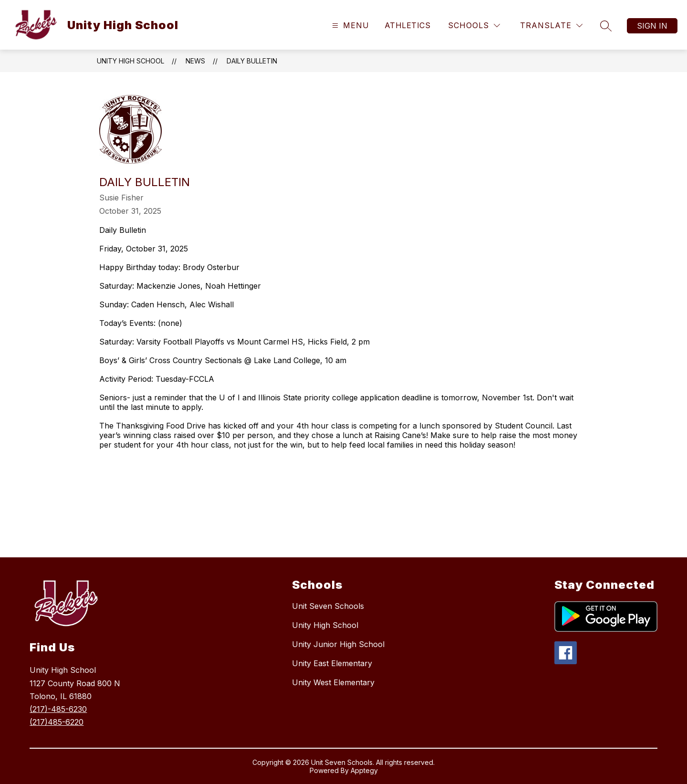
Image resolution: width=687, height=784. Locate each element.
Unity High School (130, 61)
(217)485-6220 (57, 722)
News (195, 61)
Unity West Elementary (333, 682)
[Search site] (606, 26)
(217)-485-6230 (58, 709)
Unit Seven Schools (328, 606)
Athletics (407, 25)
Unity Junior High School (338, 644)
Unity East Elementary (332, 663)
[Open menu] (349, 26)
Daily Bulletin (252, 61)
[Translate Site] (551, 26)
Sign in (652, 26)
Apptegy (364, 770)
